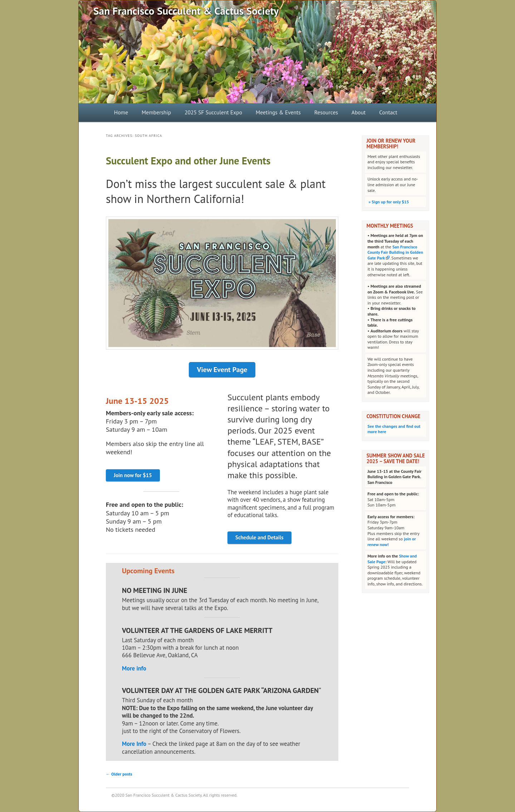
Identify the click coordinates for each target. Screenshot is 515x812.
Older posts (119, 774)
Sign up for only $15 (388, 202)
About (359, 112)
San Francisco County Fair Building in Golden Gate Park (395, 252)
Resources (326, 112)
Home (121, 112)
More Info (134, 744)
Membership (156, 112)
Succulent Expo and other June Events (188, 161)
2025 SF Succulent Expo (213, 112)
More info (134, 668)
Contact (388, 112)
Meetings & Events (278, 112)
